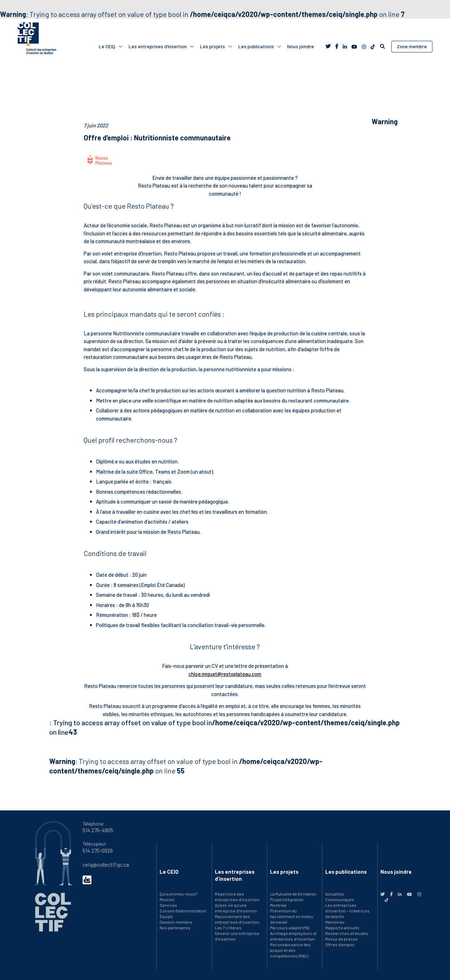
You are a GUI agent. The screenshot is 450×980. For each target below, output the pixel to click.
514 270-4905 (98, 830)
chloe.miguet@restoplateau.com (225, 674)
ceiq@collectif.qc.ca (106, 865)
